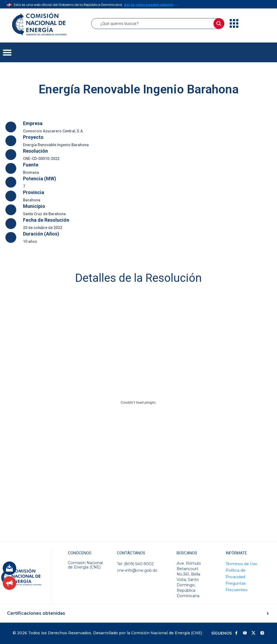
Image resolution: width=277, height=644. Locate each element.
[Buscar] (219, 24)
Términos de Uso (241, 564)
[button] (7, 52)
